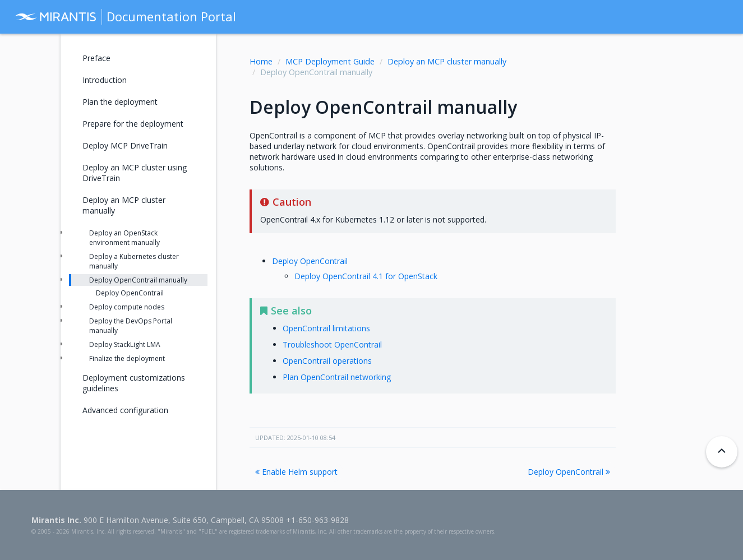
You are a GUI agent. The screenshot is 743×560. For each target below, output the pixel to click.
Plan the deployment (120, 102)
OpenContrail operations (327, 361)
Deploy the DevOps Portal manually (131, 326)
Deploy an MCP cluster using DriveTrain (135, 173)
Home (261, 61)
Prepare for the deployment (133, 124)
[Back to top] (722, 452)
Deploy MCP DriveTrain (125, 145)
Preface (96, 58)
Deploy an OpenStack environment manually (124, 238)
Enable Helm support (296, 472)
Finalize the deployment (127, 358)
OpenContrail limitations (326, 328)
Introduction (105, 80)
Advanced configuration (125, 410)
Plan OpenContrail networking (337, 377)
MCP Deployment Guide (330, 61)
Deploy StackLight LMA (125, 344)
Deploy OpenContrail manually (138, 280)
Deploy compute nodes (127, 307)
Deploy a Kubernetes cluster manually (134, 261)
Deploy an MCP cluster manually (447, 61)
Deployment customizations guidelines (134, 383)
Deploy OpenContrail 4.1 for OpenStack (366, 276)
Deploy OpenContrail (310, 261)
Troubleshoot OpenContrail (332, 344)
